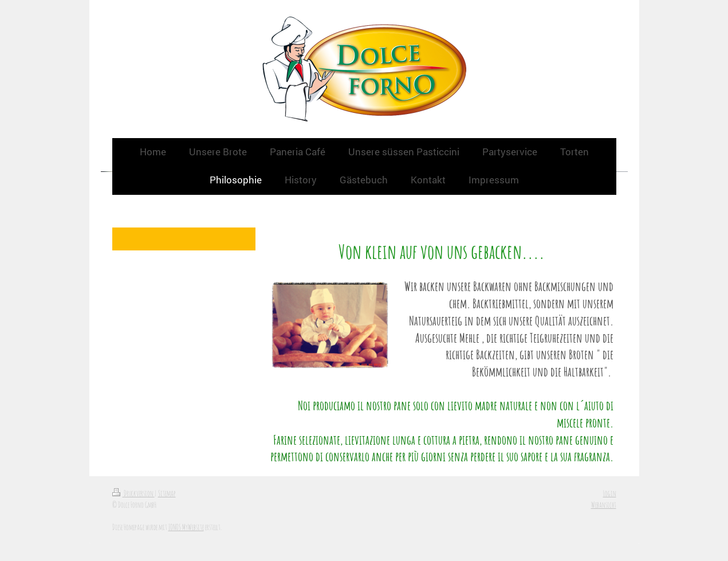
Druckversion (133, 493)
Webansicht (604, 505)
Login (610, 493)
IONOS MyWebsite (186, 527)
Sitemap (167, 493)
